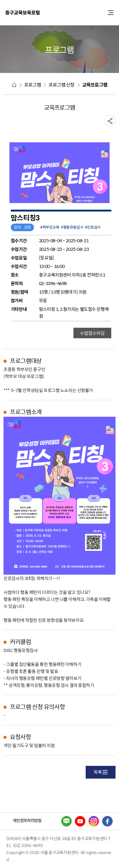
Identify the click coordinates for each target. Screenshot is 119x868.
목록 (101, 772)
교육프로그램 (95, 85)
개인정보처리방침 (27, 820)
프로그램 (33, 85)
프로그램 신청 (62, 85)
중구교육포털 (40, 13)
